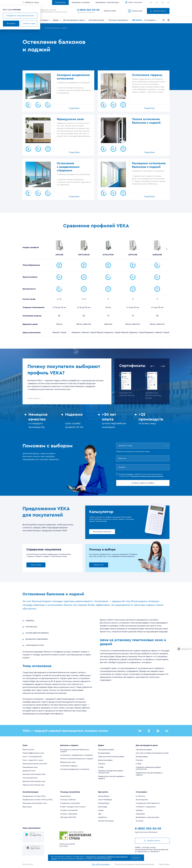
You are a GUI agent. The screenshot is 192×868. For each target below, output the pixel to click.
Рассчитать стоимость (102, 532)
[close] (191, 649)
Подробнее (74, 108)
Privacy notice (185, 649)
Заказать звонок (158, 11)
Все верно (32, 24)
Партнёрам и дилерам (81, 2)
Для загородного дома (75, 20)
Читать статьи (36, 565)
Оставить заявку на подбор (143, 483)
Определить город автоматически (41, 16)
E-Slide (101, 767)
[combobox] (119, 446)
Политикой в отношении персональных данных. (147, 476)
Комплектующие (98, 20)
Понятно (136, 858)
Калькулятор (135, 11)
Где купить (137, 20)
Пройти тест (99, 565)
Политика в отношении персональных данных (136, 863)
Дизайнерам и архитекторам (107, 2)
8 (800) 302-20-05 (88, 10)
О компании (151, 20)
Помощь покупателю (119, 20)
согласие (129, 474)
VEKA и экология (135, 2)
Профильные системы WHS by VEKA (38, 800)
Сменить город (50, 24)
